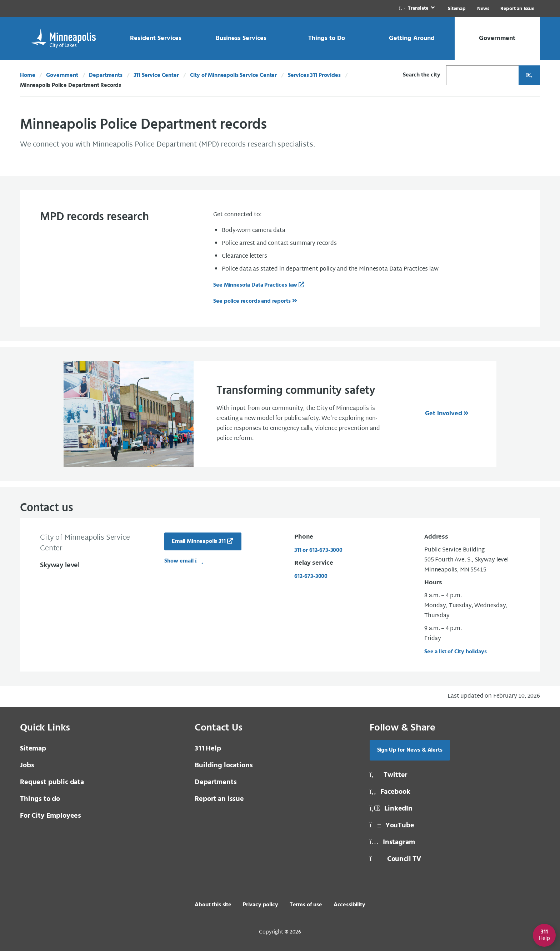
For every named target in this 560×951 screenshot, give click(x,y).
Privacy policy (261, 905)
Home (27, 75)
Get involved (444, 414)
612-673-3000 (311, 576)
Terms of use (306, 905)
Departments (106, 75)
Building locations (224, 766)
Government (62, 75)
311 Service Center (156, 75)
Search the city (422, 75)
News (483, 9)
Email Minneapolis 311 (199, 541)
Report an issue (219, 799)
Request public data (52, 782)
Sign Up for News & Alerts (410, 750)
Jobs (27, 766)
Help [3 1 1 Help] (208, 749)
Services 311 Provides (314, 75)
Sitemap (457, 9)
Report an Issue (517, 9)
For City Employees (51, 816)
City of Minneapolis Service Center (234, 75)
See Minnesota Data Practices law (255, 285)
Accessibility (349, 905)
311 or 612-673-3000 (318, 550)
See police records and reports (252, 301)
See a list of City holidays (456, 652)
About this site (213, 905)
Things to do (40, 799)
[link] (417, 8)
